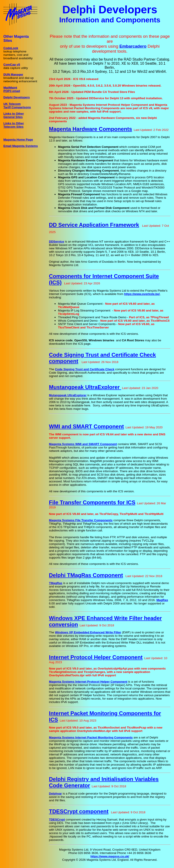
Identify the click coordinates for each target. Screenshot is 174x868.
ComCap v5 (12, 65)
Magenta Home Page (18, 140)
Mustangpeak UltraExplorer (85, 387)
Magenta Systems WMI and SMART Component (83, 444)
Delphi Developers (17, 97)
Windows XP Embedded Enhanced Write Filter (88, 632)
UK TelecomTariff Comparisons (17, 106)
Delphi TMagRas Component (86, 575)
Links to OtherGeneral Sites (14, 115)
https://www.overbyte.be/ (142, 294)
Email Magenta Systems (21, 146)
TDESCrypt (57, 820)
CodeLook (11, 48)
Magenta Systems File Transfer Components (81, 520)
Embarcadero (133, 46)
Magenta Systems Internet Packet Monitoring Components (91, 737)
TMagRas (56, 583)
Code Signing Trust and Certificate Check (85, 369)
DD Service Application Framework (94, 225)
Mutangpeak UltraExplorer (68, 395)
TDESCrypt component (79, 811)
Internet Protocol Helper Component (96, 657)
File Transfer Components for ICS (92, 502)
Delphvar (55, 794)
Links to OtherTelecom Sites (14, 125)
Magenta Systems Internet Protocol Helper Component (88, 682)
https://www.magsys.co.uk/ (110, 856)
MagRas (162, 600)
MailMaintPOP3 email (12, 89)
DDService (57, 242)
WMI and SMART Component (86, 426)
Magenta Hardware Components (91, 129)
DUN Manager (13, 74)
